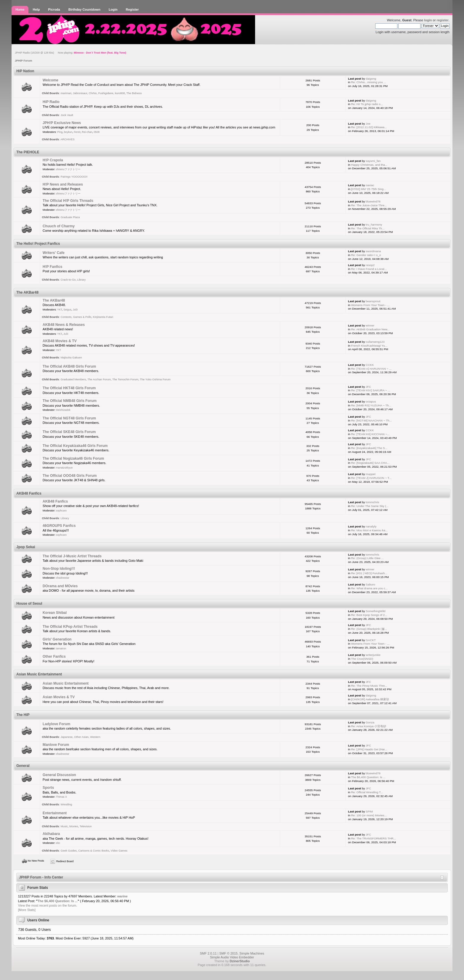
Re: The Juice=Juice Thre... (369, 205)
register (442, 20)
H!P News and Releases (63, 184)
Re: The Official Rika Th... (368, 228)
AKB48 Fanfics (55, 501)
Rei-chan (87, 132)
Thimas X (61, 797)
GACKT (371, 640)
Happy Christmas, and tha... (369, 165)
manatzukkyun (64, 468)
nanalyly (371, 526)
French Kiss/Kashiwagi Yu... (369, 346)
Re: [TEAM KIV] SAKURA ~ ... (370, 390)
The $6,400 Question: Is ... (368, 777)
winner (370, 325)
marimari (66, 93)
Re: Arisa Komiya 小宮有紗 (368, 726)
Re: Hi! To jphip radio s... (367, 104)
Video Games (119, 851)
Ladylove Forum (56, 724)
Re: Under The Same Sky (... (370, 506)
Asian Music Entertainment (66, 683)
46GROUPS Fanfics (59, 526)
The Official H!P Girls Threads (68, 201)
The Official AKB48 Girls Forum (69, 366)
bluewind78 (373, 201)
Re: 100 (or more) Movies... (369, 815)
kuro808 (120, 93)
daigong (371, 79)
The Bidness (134, 93)
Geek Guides (69, 851)
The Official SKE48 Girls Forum (69, 432)
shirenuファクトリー (68, 169)
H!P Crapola (53, 160)
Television (86, 826)
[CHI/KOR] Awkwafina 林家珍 (370, 699)
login (428, 20)
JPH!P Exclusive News (62, 123)
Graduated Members (73, 379)
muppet (371, 474)
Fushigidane (106, 93)
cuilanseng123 (375, 342)
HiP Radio (51, 102)
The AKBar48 (54, 300)
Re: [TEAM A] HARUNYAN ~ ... (371, 369)
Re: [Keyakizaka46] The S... (369, 448)
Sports (48, 788)
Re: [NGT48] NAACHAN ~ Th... (371, 420)
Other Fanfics (54, 656)
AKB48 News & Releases (64, 325)
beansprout (373, 301)
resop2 (370, 265)
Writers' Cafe (54, 253)
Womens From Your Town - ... (370, 305)
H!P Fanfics (52, 267)
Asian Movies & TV (59, 697)
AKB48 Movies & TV (60, 341)
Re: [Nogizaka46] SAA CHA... (370, 463)
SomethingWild (376, 611)
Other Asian (81, 737)
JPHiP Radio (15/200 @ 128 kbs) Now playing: (70, 53)
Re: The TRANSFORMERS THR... (373, 838)
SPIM (369, 811)
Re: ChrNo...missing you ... (368, 82)
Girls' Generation (57, 639)
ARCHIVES (67, 139)
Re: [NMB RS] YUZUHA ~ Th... (371, 405)
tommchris (373, 502)
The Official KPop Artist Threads (70, 627)
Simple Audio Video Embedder (232, 957)
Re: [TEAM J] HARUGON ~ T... (371, 478)
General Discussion (59, 775)
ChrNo (93, 93)
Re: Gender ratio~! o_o (366, 255)
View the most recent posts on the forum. (48, 905)
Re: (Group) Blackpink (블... (369, 629)
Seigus (67, 310)
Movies (74, 826)
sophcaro (61, 511)
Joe (368, 124)
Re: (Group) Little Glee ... (367, 558)
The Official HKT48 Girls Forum (69, 388)
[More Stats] (27, 910)
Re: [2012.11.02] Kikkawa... (369, 127)
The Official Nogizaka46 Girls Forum (73, 458)
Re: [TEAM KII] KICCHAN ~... (370, 434)
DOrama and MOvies (60, 586)
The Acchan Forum (99, 379)
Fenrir (77, 132)
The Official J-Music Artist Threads (72, 556)
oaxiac (370, 185)
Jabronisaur (80, 93)
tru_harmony (374, 225)
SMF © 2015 (228, 953)
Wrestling (66, 804)
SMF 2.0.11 (208, 953)
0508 (97, 132)
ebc (58, 843)
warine (122, 896)
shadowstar (63, 578)
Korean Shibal (55, 613)
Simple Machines (252, 953)
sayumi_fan (373, 161)
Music (64, 826)
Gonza (370, 722)
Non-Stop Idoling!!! (59, 569)
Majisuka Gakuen (71, 358)
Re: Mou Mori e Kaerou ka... (369, 530)
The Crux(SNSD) (362, 659)
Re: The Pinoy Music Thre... (369, 686)
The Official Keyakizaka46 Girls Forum (75, 446)
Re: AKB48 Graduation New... (370, 329)
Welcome (50, 80)
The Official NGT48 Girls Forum (69, 418)
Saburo (370, 584)
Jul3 (75, 310)
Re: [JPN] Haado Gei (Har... (369, 749)
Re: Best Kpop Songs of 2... (369, 615)
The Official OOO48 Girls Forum (70, 476)
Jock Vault (67, 115)
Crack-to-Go (68, 280)
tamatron (61, 648)
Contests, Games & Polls (76, 317)
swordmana (373, 251)
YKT (59, 310)
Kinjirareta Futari (103, 317)
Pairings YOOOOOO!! (74, 177)
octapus (371, 402)
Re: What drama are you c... (369, 588)
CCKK (370, 365)
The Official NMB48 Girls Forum (70, 401)
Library (82, 280)
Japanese (67, 737)
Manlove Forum (56, 745)
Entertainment (55, 813)
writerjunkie (373, 655)
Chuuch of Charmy (59, 226)
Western (95, 737)
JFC (368, 387)
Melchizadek (63, 410)
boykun (68, 132)
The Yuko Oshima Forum (155, 379)
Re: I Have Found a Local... (369, 269)
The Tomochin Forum (125, 379)
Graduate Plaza (70, 217)
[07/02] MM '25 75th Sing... (368, 189)
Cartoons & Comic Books (94, 851)
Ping (60, 132)
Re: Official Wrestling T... (367, 792)
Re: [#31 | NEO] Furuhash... (369, 573)
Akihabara (51, 834)
